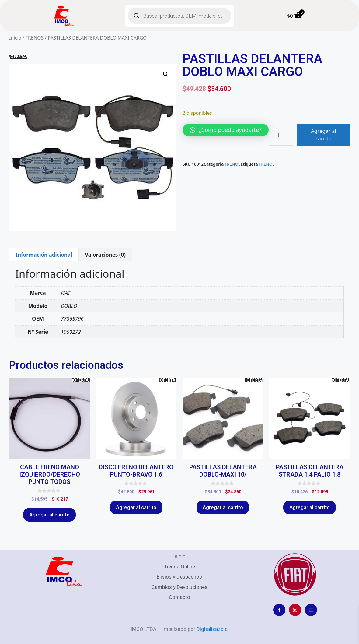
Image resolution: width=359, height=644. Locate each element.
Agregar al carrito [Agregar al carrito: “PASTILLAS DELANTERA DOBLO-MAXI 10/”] (223, 507)
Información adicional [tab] (44, 255)
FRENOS (35, 38)
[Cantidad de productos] (281, 135)
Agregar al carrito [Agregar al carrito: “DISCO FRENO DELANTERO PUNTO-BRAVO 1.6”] (136, 507)
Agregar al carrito (324, 135)
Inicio (15, 38)
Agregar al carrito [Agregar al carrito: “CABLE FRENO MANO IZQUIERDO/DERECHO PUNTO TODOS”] (49, 515)
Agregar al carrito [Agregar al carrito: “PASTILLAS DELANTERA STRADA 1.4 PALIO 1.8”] (310, 507)
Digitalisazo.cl (213, 629)
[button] (166, 74)
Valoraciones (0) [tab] (105, 255)
